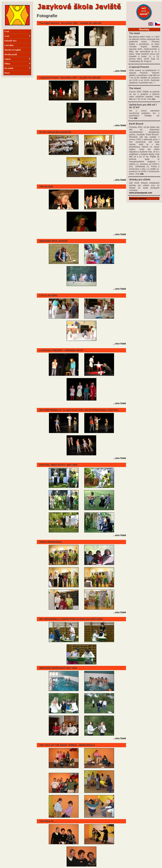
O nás (17, 36)
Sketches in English (13, 50)
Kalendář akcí (10, 41)
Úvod (7, 32)
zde (136, 118)
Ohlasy (17, 64)
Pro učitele (17, 68)
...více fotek (120, 71)
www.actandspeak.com (141, 193)
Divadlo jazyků (11, 54)
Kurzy (7, 73)
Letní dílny (9, 45)
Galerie (17, 59)
